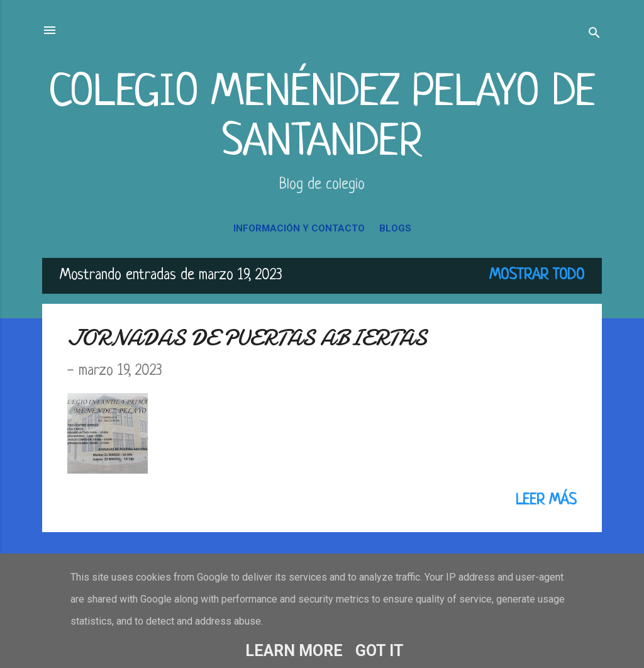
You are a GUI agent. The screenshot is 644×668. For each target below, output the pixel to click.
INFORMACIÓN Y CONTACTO (299, 228)
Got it (380, 651)
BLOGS (395, 228)
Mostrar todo (537, 276)
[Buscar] (594, 34)
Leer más (546, 501)
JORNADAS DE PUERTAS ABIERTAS (247, 338)
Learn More (294, 651)
